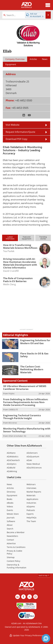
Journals (11, 518)
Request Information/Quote (20, 132)
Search (10, 529)
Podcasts (31, 510)
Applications (32, 499)
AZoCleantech (13, 460)
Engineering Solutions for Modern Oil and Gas (35, 342)
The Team (31, 521)
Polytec (11, 393)
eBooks (10, 503)
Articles (10, 488)
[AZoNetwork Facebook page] (23, 597)
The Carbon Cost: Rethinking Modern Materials (32, 369)
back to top (44, 575)
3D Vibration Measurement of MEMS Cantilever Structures (25, 388)
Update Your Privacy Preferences (26, 635)
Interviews (31, 488)
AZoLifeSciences (34, 468)
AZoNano (11, 453)
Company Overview (15, 59)
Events (10, 510)
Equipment (12, 495)
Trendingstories (43, 238)
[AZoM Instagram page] (35, 597)
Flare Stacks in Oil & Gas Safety (34, 355)
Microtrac (13, 423)
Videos (10, 506)
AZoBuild (11, 468)
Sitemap (11, 557)
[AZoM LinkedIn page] (18, 597)
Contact (10, 540)
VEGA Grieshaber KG (17, 436)
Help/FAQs (32, 518)
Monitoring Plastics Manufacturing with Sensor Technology (27, 430)
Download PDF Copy (16, 139)
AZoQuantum (33, 457)
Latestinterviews (10, 238)
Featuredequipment (27, 238)
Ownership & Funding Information (17, 566)
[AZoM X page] (30, 597)
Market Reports (34, 492)
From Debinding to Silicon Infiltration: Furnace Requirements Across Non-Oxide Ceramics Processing (26, 402)
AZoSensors (32, 453)
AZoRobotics (13, 457)
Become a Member (16, 532)
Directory (11, 492)
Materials (31, 495)
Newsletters (12, 536)
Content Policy (13, 561)
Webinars (31, 484)
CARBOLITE (13, 410)
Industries (31, 503)
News (9, 484)
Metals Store (13, 514)
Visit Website (13, 125)
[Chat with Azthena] (46, 638)
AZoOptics (12, 464)
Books (10, 499)
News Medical (33, 464)
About (10, 525)
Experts (30, 514)
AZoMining (12, 471)
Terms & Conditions (16, 547)
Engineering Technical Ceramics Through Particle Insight (22, 417)
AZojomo (31, 506)
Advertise (11, 543)
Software (11, 521)
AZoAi (29, 460)
